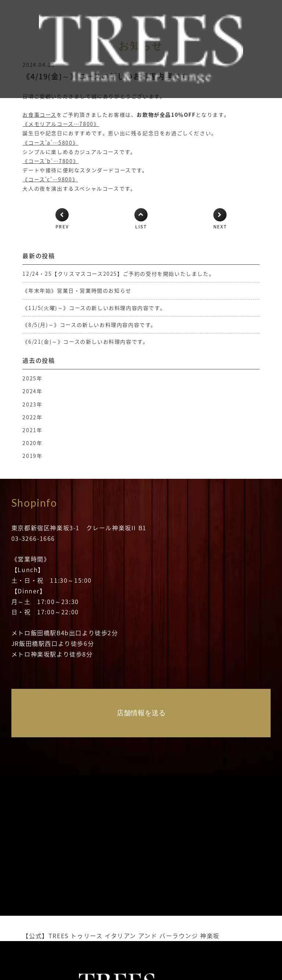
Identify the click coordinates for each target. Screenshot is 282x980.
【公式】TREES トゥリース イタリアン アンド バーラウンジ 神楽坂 (121, 936)
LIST (141, 227)
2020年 (32, 443)
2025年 (32, 378)
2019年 (32, 456)
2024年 (32, 391)
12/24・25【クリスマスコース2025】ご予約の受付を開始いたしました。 (118, 274)
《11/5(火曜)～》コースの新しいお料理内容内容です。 (94, 308)
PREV (62, 227)
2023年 (32, 404)
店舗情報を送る (141, 713)
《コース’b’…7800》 (50, 161)
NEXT (220, 227)
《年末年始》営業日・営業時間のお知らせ (77, 290)
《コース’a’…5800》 (50, 142)
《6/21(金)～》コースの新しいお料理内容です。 (85, 341)
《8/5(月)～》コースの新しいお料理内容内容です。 (89, 325)
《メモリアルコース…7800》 (61, 124)
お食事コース (39, 115)
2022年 (32, 417)
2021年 (32, 430)
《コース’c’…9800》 (50, 179)
